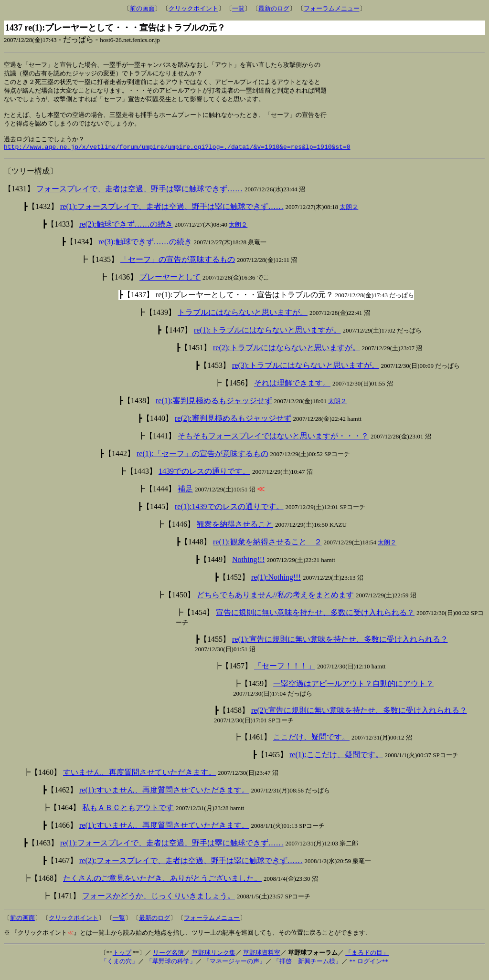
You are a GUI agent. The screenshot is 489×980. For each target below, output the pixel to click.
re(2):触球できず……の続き (126, 232)
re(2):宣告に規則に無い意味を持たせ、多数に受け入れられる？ (359, 718)
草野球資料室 (262, 961)
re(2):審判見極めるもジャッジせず (233, 426)
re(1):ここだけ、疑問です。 (336, 763)
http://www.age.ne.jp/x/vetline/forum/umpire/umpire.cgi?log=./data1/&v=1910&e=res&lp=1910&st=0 (177, 155)
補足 (185, 497)
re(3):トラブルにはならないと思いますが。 (306, 373)
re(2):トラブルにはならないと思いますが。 (287, 356)
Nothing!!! (248, 568)
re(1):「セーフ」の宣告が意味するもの (202, 462)
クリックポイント (193, 8)
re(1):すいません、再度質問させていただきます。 (164, 798)
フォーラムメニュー (332, 8)
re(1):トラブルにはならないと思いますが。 (267, 338)
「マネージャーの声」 (234, 969)
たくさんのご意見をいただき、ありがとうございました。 (162, 886)
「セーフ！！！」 (285, 674)
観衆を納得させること (235, 532)
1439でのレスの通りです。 (204, 479)
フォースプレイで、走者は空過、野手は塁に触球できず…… (139, 197)
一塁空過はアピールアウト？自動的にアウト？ (353, 692)
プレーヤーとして (170, 285)
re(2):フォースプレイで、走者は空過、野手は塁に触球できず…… (191, 869)
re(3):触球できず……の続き (145, 250)
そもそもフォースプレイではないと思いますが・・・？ (273, 444)
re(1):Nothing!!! (276, 585)
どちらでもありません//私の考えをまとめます (275, 603)
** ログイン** (368, 969)
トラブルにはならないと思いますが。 (243, 320)
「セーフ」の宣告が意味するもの (178, 267)
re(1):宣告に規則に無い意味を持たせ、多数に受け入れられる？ (340, 647)
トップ (122, 961)
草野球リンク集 (214, 961)
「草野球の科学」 (171, 969)
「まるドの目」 (367, 961)
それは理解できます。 (292, 391)
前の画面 (142, 8)
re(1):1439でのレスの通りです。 (229, 515)
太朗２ (349, 215)
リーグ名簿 (168, 961)
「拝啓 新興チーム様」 (307, 969)
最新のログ (274, 8)
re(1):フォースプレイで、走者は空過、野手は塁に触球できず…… (172, 214)
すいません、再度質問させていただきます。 (139, 780)
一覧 (238, 8)
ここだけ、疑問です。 (311, 745)
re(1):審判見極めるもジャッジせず (214, 409)
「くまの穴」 (119, 969)
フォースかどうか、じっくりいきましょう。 (159, 904)
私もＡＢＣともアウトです (128, 816)
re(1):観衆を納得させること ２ (267, 550)
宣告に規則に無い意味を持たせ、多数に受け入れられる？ (315, 620)
